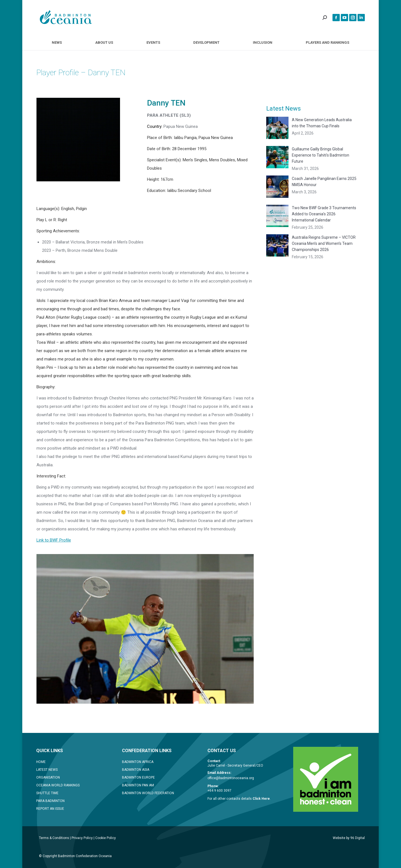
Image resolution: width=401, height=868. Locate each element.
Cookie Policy (106, 838)
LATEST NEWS (47, 770)
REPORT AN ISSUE (50, 809)
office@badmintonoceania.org (231, 778)
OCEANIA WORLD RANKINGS (58, 785)
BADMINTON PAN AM (138, 785)
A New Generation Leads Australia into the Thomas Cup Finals (322, 123)
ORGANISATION (48, 777)
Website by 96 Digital (349, 838)
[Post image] (277, 128)
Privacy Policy (82, 838)
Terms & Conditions (54, 838)
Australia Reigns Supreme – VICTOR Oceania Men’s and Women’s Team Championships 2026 (324, 243)
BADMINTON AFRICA (138, 762)
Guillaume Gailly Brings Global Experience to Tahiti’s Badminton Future (321, 155)
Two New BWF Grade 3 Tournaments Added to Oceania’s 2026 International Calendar (324, 214)
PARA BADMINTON (50, 801)
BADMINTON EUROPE (138, 777)
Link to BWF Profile (54, 540)
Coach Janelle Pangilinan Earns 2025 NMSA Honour (324, 182)
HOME (41, 762)
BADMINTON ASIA (136, 770)
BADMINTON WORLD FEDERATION (148, 793)
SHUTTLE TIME (47, 793)
